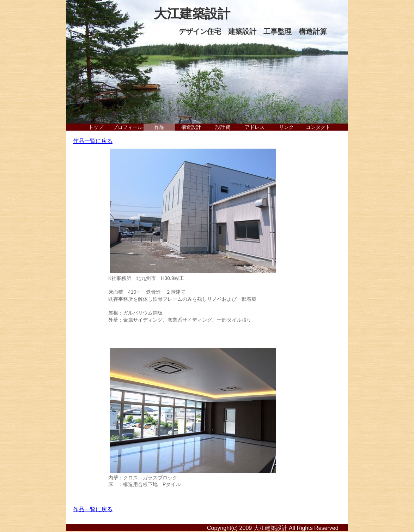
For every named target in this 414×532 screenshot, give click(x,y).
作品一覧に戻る (93, 141)
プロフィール (128, 127)
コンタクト (318, 127)
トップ (96, 127)
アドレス (255, 127)
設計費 (223, 127)
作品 (159, 127)
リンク (286, 127)
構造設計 (191, 127)
